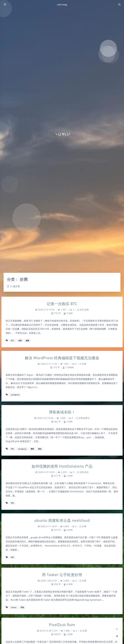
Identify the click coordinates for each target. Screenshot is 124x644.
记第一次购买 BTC (62, 304)
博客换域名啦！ (62, 412)
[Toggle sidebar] (5, 5)
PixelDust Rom (62, 625)
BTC (13, 341)
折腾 (87, 310)
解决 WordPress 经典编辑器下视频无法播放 (62, 358)
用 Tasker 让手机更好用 (62, 575)
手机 (22, 607)
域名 (40, 449)
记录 (20, 341)
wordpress (15, 395)
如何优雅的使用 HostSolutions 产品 (62, 466)
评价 (87, 472)
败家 (27, 341)
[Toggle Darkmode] (117, 629)
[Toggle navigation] (119, 5)
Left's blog (62, 5)
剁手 (82, 310)
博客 (32, 449)
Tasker (14, 607)
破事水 (87, 418)
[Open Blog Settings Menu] (117, 636)
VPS (12, 449)
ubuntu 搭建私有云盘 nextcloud (62, 520)
